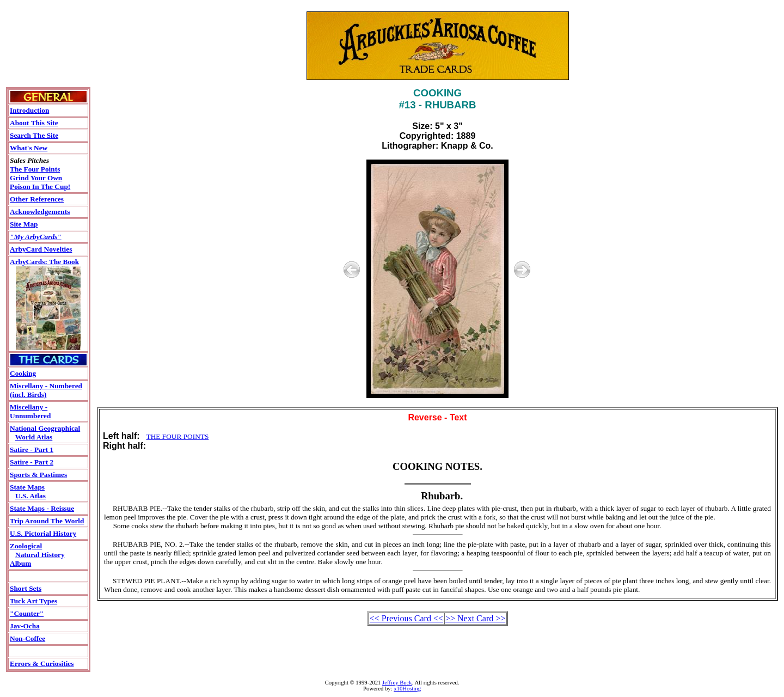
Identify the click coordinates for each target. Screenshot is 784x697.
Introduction (29, 110)
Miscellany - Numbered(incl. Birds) (46, 390)
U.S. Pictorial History (43, 533)
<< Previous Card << (406, 618)
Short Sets (26, 588)
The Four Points (35, 169)
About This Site (34, 123)
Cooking (23, 373)
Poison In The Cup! (40, 187)
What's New (29, 148)
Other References (37, 199)
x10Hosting (407, 689)
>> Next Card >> (475, 618)
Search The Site (34, 135)
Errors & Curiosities (42, 664)
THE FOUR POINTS (178, 436)
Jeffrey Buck (397, 683)
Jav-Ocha (25, 626)
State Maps (27, 487)
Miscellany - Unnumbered (30, 411)
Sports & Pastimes (38, 475)
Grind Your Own (36, 178)
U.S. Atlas (30, 496)
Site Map (24, 224)
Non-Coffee (27, 638)
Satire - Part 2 (32, 462)
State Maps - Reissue (42, 508)
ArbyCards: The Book (44, 262)
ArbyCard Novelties (41, 249)
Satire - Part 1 (32, 450)
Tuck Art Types (33, 601)
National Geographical (45, 428)
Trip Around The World (47, 521)
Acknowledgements (40, 212)
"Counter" (27, 613)
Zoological (26, 546)
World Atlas (34, 437)
